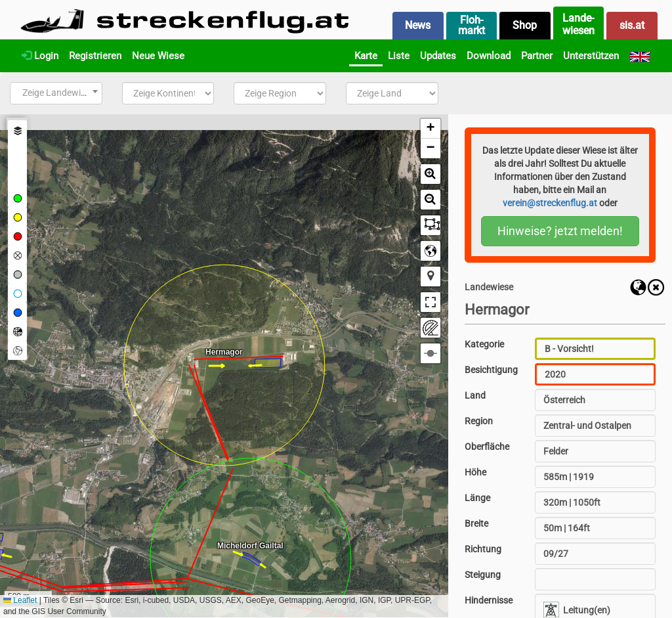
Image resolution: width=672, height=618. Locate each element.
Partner (537, 56)
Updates (438, 56)
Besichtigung (491, 370)
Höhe (475, 472)
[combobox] (56, 93)
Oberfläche (487, 447)
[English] (640, 56)
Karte (366, 56)
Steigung (483, 575)
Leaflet (20, 600)
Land (475, 395)
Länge (477, 498)
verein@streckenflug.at (550, 203)
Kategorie (484, 344)
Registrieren (95, 56)
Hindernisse (489, 600)
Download (489, 56)
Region (479, 421)
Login (40, 56)
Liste (399, 56)
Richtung (483, 549)
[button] (430, 129)
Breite (476, 523)
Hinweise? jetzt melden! (560, 231)
